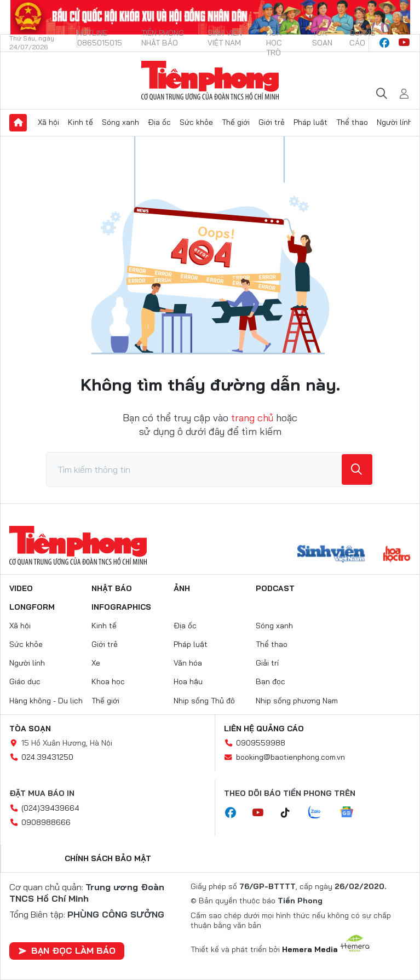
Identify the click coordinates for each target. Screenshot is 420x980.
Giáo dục (25, 681)
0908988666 (46, 822)
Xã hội (48, 122)
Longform (32, 607)
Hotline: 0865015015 (100, 38)
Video (21, 588)
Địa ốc (159, 122)
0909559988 (261, 743)
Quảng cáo (363, 38)
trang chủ (252, 418)
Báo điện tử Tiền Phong (210, 81)
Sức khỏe (196, 122)
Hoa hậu (188, 681)
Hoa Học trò (274, 43)
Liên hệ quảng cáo (264, 729)
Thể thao (352, 122)
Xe (96, 663)
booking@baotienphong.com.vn (290, 757)
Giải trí (267, 663)
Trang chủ (18, 123)
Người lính (395, 122)
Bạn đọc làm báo (67, 950)
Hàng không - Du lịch (46, 701)
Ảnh (182, 588)
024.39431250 (47, 757)
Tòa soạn (322, 38)
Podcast (275, 588)
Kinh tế (80, 122)
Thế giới (236, 122)
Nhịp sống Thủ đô (204, 701)
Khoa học (108, 681)
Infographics (121, 607)
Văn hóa (188, 663)
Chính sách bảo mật (108, 858)
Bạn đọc (271, 681)
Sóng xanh (120, 122)
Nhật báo (112, 588)
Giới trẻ (272, 122)
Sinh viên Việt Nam (225, 38)
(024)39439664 (50, 808)
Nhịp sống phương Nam (297, 701)
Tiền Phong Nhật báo (163, 38)
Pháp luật (310, 122)
